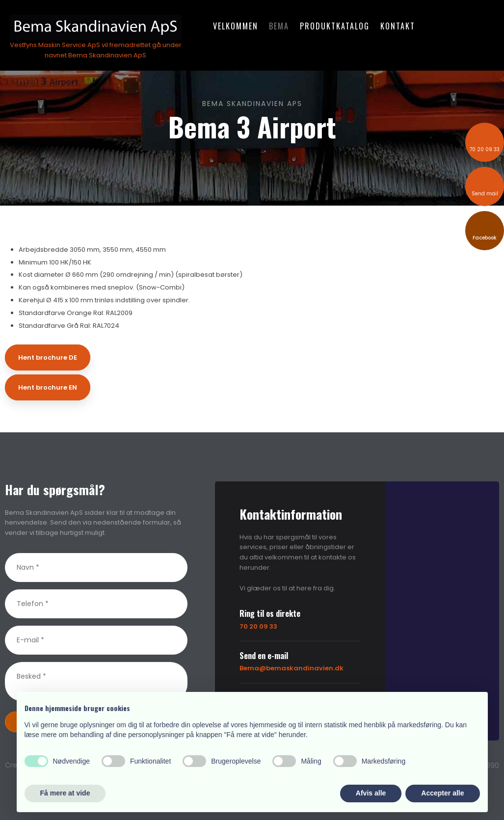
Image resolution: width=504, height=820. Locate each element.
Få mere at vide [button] (65, 793)
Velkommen (236, 26)
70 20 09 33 (258, 626)
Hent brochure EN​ (48, 387)
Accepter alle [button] (442, 793)
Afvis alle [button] (371, 793)
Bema (279, 26)
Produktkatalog (335, 26)
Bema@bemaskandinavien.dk (292, 668)
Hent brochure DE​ (48, 357)
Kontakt (398, 26)
